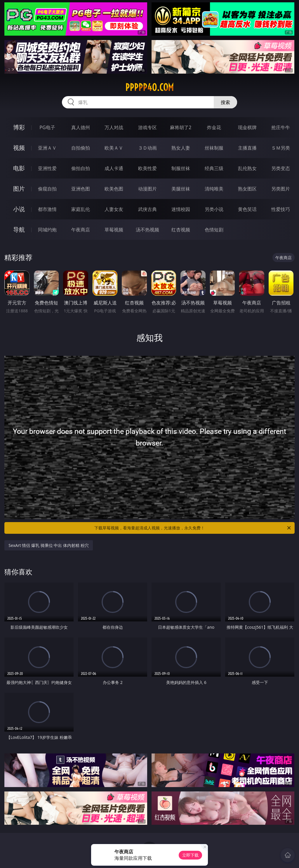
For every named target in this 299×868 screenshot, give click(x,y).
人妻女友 (114, 209)
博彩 (19, 127)
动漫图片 (147, 189)
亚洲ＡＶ (47, 148)
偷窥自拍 (47, 189)
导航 (19, 229)
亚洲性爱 (47, 168)
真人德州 (81, 127)
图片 (19, 189)
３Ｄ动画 (147, 148)
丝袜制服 (214, 148)
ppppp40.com (149, 87)
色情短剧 (214, 230)
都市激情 (47, 209)
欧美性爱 (147, 168)
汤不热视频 (147, 230)
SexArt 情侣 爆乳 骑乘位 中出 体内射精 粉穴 (48, 545)
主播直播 (247, 148)
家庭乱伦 (81, 209)
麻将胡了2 (181, 127)
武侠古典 (147, 209)
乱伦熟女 (247, 168)
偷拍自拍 (81, 168)
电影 (19, 168)
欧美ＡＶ (114, 148)
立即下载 (190, 855)
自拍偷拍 (81, 148)
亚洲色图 (81, 189)
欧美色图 (114, 189)
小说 (19, 209)
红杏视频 (181, 230)
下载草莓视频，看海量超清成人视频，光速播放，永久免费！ (193, 528)
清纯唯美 (214, 189)
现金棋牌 (247, 127)
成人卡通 (114, 168)
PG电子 (47, 127)
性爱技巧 (281, 209)
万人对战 (114, 127)
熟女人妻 (181, 148)
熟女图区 (247, 189)
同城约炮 (47, 230)
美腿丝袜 (181, 189)
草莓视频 (114, 230)
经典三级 (214, 168)
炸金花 (214, 127)
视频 (19, 148)
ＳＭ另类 (281, 148)
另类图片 (281, 189)
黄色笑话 (247, 209)
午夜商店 (81, 230)
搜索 (225, 102)
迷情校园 (181, 209)
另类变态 (281, 168)
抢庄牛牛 (281, 127)
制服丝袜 (181, 168)
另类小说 (214, 209)
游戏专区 (147, 127)
